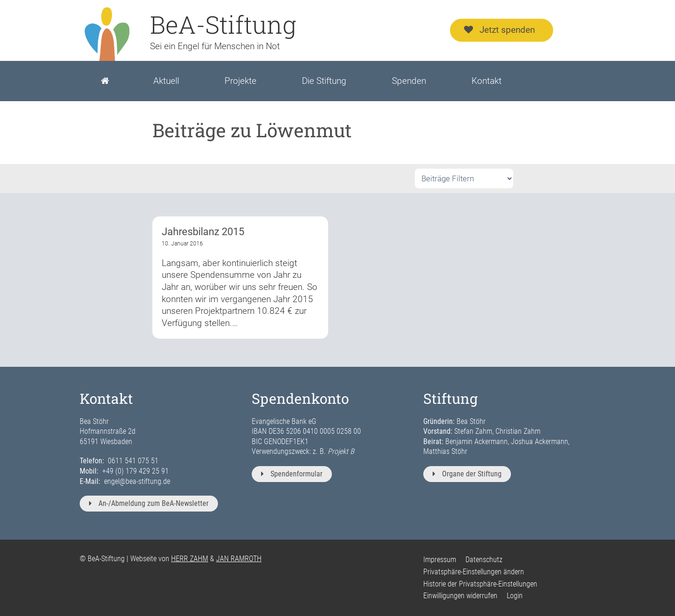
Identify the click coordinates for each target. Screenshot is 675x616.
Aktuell (166, 81)
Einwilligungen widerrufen (460, 596)
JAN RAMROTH (239, 559)
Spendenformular (292, 474)
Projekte (240, 81)
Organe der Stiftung (467, 474)
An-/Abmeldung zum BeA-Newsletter (149, 503)
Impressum (440, 560)
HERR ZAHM (190, 559)
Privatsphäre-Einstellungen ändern (474, 572)
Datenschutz (484, 560)
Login (515, 596)
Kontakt (487, 81)
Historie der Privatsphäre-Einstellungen (480, 584)
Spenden (409, 81)
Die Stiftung (324, 81)
